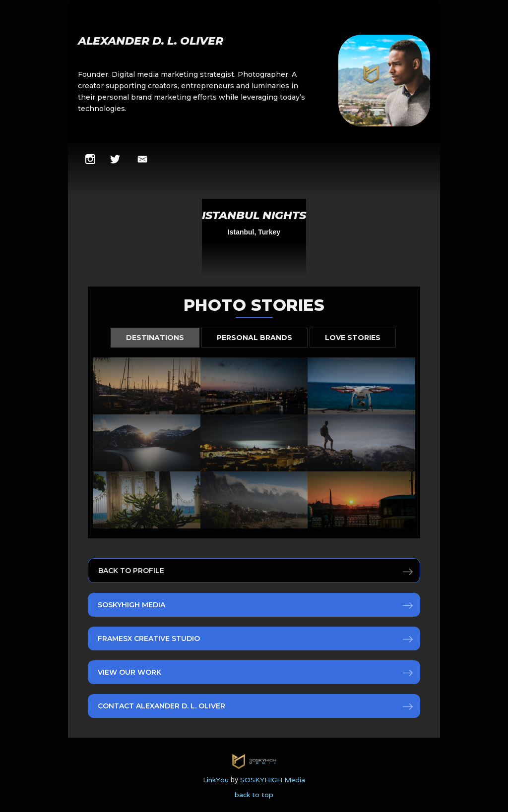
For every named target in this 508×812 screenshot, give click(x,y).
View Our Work (129, 672)
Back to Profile (131, 571)
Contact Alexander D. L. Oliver (161, 706)
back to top (254, 795)
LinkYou (216, 780)
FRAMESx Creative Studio (149, 638)
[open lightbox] (254, 238)
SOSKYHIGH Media (131, 605)
